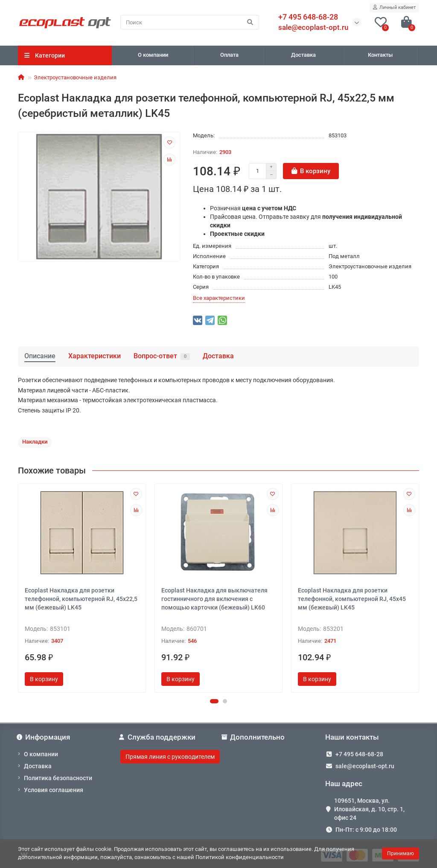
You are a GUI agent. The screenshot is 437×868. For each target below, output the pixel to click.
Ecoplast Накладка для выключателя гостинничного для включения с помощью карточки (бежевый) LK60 (214, 599)
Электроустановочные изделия (75, 77)
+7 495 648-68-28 (359, 754)
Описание (40, 356)
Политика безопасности (58, 778)
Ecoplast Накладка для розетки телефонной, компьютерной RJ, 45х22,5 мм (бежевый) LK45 (81, 599)
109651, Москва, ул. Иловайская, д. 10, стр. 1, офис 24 (369, 809)
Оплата (229, 55)
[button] (214, 701)
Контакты (380, 55)
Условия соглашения (54, 790)
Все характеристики (219, 298)
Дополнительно (254, 737)
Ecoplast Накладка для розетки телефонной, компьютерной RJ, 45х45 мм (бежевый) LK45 (352, 599)
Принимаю (401, 853)
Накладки (35, 442)
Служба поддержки (158, 737)
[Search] (190, 22)
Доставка (303, 55)
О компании (153, 55)
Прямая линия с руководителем (170, 757)
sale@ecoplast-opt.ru (313, 27)
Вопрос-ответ (162, 356)
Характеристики (95, 356)
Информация (44, 737)
